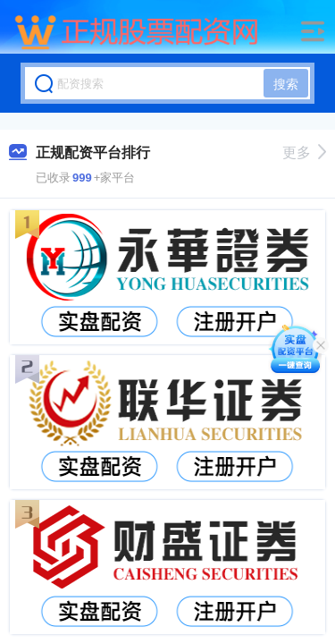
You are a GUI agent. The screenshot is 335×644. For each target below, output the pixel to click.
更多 (304, 153)
